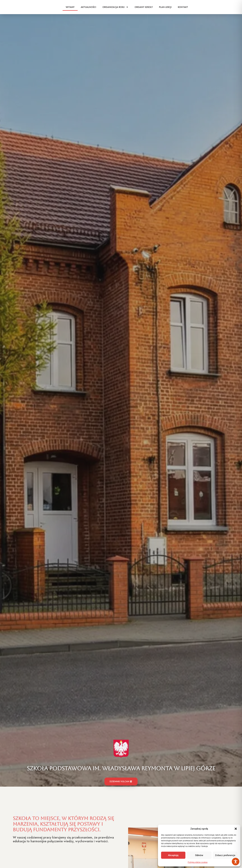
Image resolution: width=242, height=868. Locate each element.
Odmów (199, 855)
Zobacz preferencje (225, 855)
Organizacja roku (115, 7)
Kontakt (183, 7)
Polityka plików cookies (198, 862)
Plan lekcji (165, 7)
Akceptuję (173, 855)
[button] (236, 829)
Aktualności (88, 7)
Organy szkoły (144, 7)
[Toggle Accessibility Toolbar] (236, 862)
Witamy (70, 7)
